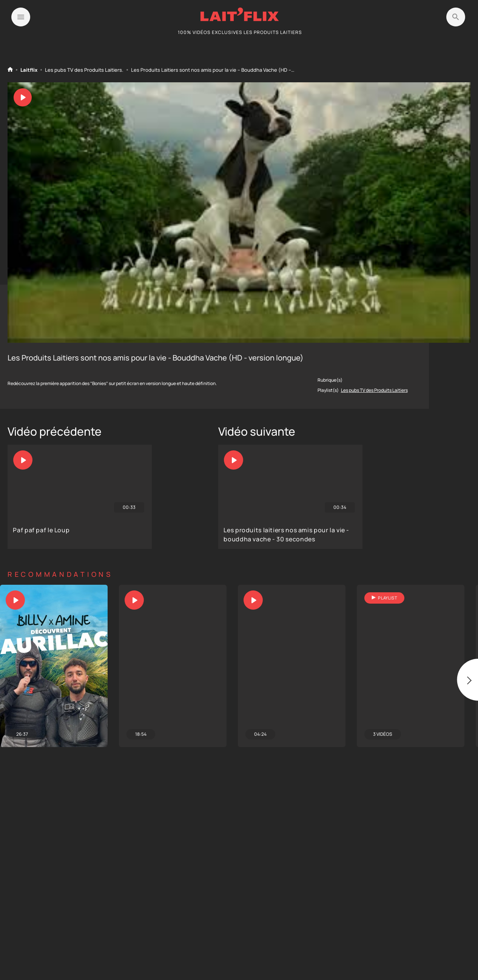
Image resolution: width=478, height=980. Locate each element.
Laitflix (29, 70)
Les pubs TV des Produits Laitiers (83, 70)
